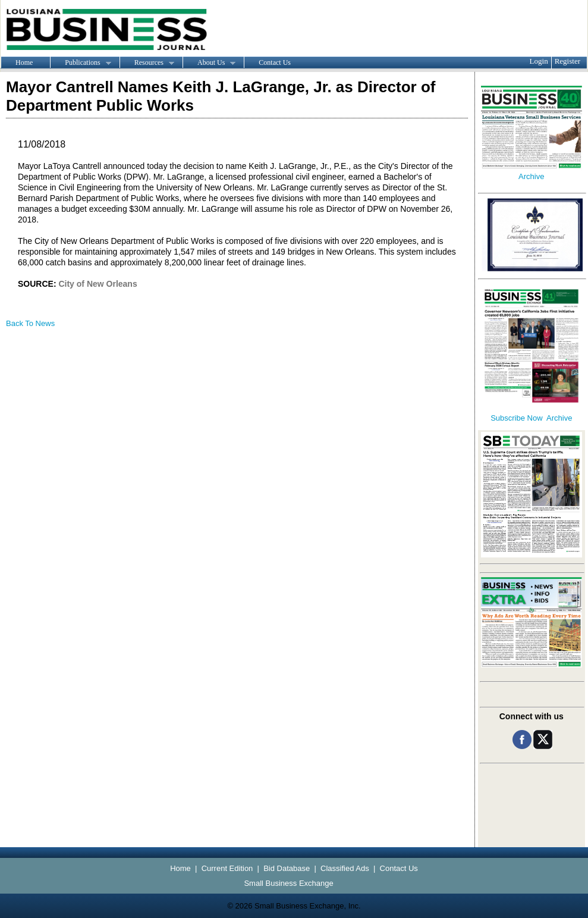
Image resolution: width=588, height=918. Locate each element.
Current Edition (227, 868)
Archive (531, 176)
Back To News (30, 323)
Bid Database (287, 868)
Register (567, 61)
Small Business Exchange (288, 883)
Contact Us (275, 62)
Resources (147, 63)
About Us (209, 63)
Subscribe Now (516, 418)
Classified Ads (345, 868)
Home (24, 62)
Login (539, 61)
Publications (80, 63)
